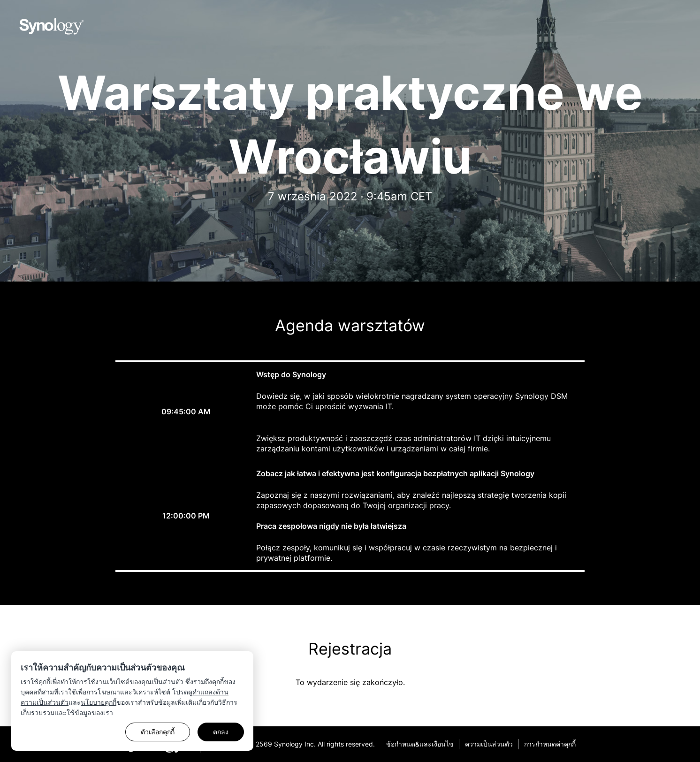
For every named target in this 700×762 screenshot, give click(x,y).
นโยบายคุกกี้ (99, 702)
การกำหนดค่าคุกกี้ (550, 744)
